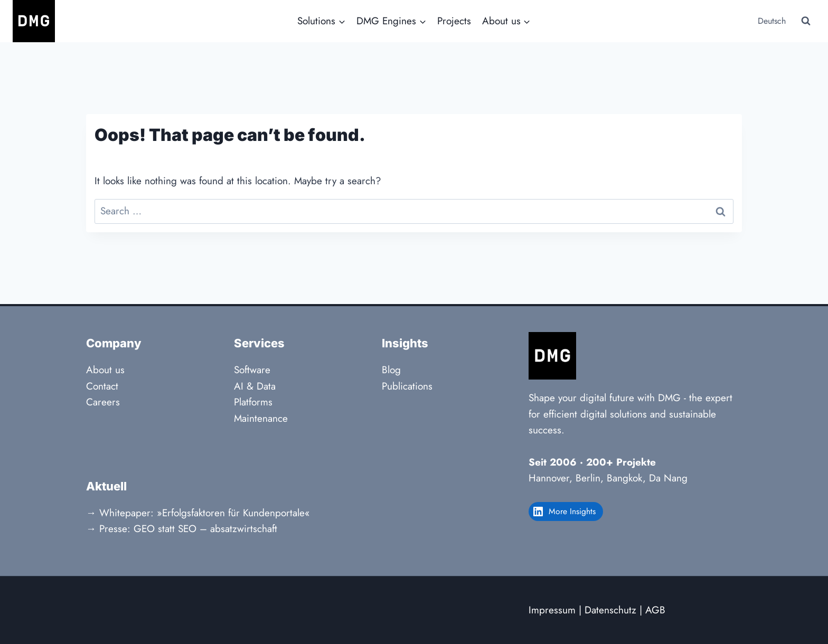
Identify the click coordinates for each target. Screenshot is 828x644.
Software (252, 370)
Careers (103, 402)
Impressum (552, 610)
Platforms (253, 402)
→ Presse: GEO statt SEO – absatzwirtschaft (182, 529)
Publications (407, 386)
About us (105, 370)
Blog (391, 370)
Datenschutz (610, 610)
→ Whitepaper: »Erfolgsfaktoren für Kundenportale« (198, 513)
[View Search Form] (806, 21)
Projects (454, 21)
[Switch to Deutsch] (771, 21)
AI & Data (255, 386)
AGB (655, 610)
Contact (102, 386)
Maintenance (261, 418)
